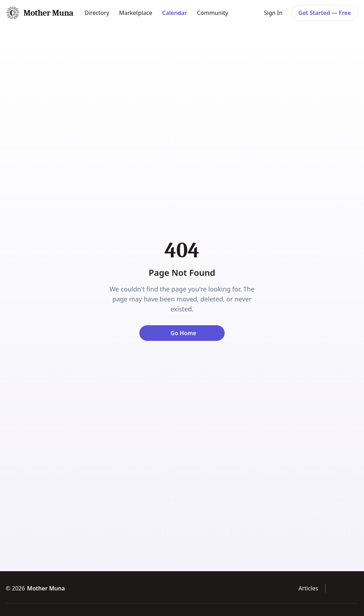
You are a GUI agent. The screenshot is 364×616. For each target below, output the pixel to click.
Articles (308, 588)
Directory (97, 13)
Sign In (273, 13)
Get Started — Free (325, 13)
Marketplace (136, 13)
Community (213, 13)
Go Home (183, 333)
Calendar (175, 13)
